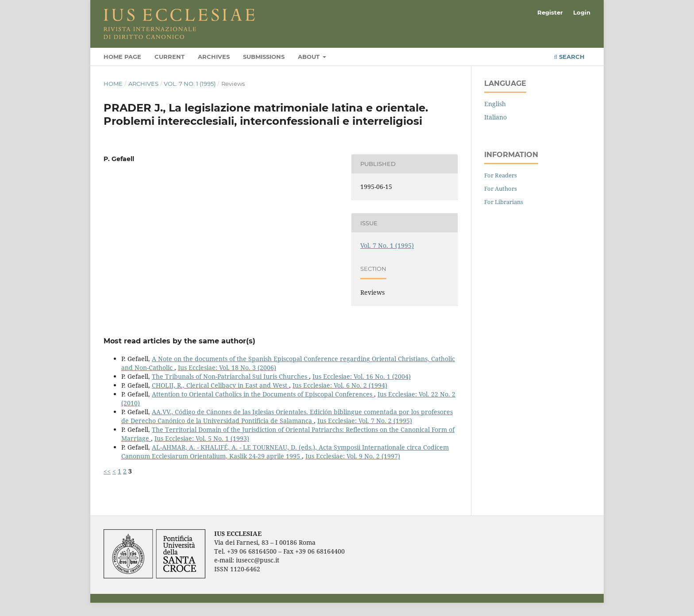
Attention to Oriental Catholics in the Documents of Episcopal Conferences (263, 394)
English (495, 104)
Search (569, 57)
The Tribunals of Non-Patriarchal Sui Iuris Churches (230, 376)
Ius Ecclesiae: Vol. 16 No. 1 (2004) (362, 376)
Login (582, 12)
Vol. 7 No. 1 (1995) (190, 84)
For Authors (501, 189)
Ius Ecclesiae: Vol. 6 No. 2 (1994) (340, 385)
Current (170, 57)
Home (113, 84)
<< (107, 471)
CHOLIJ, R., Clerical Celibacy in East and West (220, 385)
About (310, 57)
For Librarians (504, 202)
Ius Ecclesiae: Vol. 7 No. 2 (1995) (365, 421)
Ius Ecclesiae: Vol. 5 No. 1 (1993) (202, 438)
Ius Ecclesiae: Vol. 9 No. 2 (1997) (353, 456)
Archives (214, 57)
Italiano (495, 117)
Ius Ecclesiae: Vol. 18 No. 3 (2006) (227, 368)
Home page (122, 57)
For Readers (501, 175)
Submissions (264, 57)
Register (550, 12)
